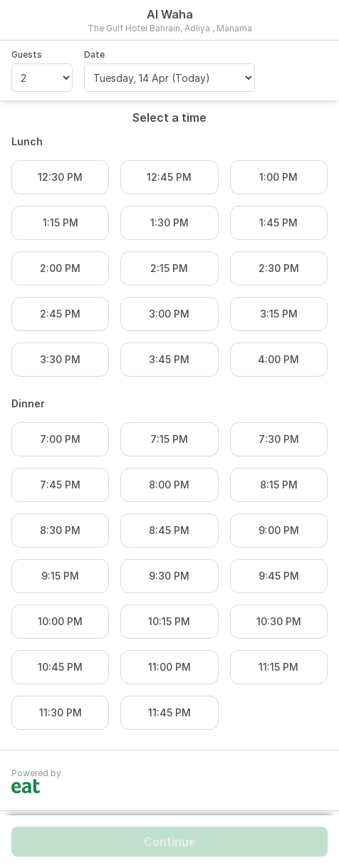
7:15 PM (169, 439)
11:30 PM (61, 712)
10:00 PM (60, 621)
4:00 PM (278, 359)
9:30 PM (169, 576)
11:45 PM (169, 712)
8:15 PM (279, 485)
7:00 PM (60, 439)
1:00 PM (278, 177)
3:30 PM (60, 359)
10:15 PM (169, 621)
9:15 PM (60, 576)
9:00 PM (279, 530)
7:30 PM (279, 439)
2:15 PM (169, 268)
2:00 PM (60, 268)
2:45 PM (60, 314)
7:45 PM (60, 485)
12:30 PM (60, 177)
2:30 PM (279, 268)
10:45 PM (60, 667)
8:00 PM (169, 485)
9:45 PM (279, 576)
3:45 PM (169, 359)
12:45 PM (169, 177)
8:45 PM (169, 530)
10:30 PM (279, 621)
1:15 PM (61, 223)
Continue (170, 842)
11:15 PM (278, 667)
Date (94, 54)
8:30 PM (60, 530)
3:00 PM (169, 314)
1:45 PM (278, 223)
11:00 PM (169, 667)
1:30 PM (169, 223)
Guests (27, 54)
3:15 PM (279, 314)
